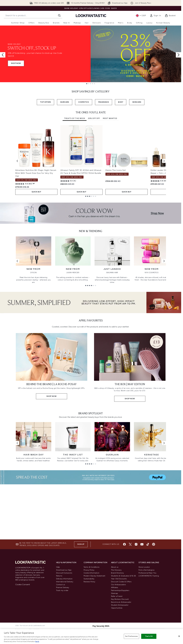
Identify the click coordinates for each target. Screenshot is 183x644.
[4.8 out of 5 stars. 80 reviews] (24, 184)
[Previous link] (17, 261)
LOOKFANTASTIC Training (149, 576)
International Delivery (65, 582)
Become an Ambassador (121, 602)
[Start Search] (59, 15)
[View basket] (170, 16)
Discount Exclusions (64, 573)
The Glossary (116, 570)
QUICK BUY (36, 192)
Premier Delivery (63, 588)
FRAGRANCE (104, 102)
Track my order (62, 590)
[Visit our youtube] (142, 544)
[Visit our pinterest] (154, 544)
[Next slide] (179, 55)
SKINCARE (137, 102)
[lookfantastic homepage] (91, 16)
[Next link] (164, 261)
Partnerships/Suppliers (120, 590)
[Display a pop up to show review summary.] (34, 184)
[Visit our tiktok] (148, 544)
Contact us (61, 585)
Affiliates (115, 588)
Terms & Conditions (92, 567)
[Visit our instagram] (136, 544)
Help (58, 567)
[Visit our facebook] (124, 544)
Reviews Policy (89, 582)
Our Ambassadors (119, 585)
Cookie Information (91, 573)
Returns (59, 576)
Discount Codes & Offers (121, 582)
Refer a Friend (117, 596)
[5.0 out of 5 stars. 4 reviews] (68, 181)
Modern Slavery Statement (94, 576)
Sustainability (89, 579)
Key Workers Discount (120, 599)
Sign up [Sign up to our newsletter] (81, 544)
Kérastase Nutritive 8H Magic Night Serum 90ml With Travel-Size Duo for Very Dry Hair (36, 173)
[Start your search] (33, 15)
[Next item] (164, 161)
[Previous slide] (3, 55)
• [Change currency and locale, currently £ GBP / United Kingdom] (141, 16)
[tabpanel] (91, 161)
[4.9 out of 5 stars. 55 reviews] (159, 181)
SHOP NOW (16, 63)
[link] (155, 16)
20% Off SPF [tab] (94, 118)
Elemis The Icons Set (116, 170)
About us (115, 567)
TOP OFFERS (45, 102)
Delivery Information (64, 579)
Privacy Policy (89, 570)
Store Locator (144, 567)
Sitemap (114, 593)
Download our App (64, 570)
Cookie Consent (23, 584)
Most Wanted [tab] (110, 118)
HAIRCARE (65, 102)
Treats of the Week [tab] (75, 118)
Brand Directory (118, 573)
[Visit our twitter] (130, 544)
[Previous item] (17, 161)
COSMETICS (84, 102)
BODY (121, 102)
